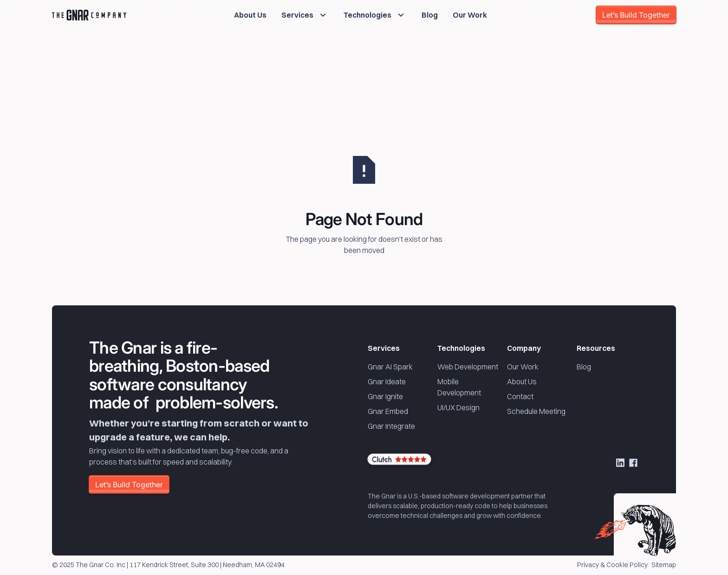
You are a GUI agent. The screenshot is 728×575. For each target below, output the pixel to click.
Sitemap (664, 565)
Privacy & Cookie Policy (612, 565)
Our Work (523, 367)
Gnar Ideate (387, 381)
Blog (584, 367)
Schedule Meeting (536, 411)
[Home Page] (89, 15)
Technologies (461, 348)
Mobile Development (459, 387)
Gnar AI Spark (390, 367)
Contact (520, 396)
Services (384, 348)
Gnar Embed (388, 411)
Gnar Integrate (391, 426)
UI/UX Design (458, 407)
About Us (522, 381)
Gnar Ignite (385, 396)
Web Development (468, 367)
